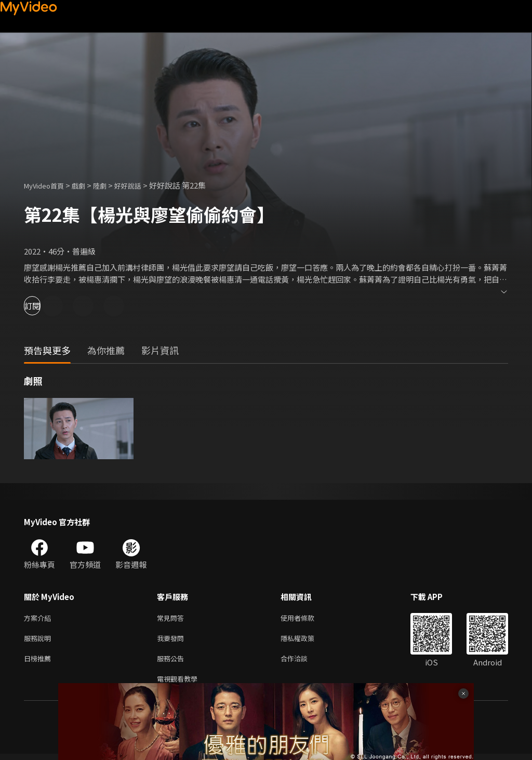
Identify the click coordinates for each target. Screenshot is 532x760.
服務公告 (172, 662)
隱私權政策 (306, 640)
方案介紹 (39, 618)
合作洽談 (302, 662)
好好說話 (141, 185)
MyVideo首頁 (48, 185)
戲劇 (87, 185)
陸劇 (110, 185)
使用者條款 (306, 618)
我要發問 (172, 640)
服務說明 (39, 640)
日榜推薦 (39, 662)
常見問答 (172, 618)
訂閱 (45, 306)
